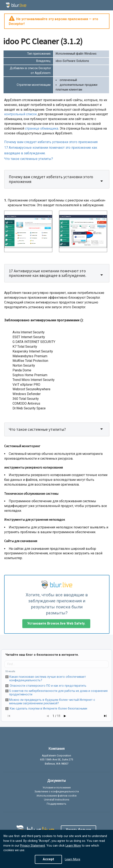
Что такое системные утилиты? (29, 159)
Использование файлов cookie (57, 796)
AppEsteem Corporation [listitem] (56, 756)
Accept (48, 859)
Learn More (73, 846)
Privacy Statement (33, 846)
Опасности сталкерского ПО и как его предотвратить (48, 686)
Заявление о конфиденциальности (57, 791)
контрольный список (21, 114)
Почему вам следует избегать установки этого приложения (51, 142)
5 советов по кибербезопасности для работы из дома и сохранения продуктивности (58, 693)
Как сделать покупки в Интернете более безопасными (48, 709)
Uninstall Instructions (57, 800)
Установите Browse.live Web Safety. (56, 623)
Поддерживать (56, 804)
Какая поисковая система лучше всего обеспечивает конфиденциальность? (48, 679)
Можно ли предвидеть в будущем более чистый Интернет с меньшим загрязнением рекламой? (52, 702)
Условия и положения (57, 788)
